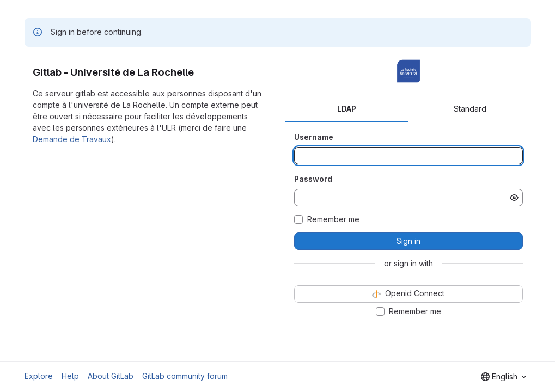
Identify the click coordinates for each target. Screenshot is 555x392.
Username (314, 137)
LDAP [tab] (347, 109)
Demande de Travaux (72, 139)
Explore (39, 376)
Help (70, 376)
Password (313, 179)
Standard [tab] (470, 109)
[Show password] (514, 198)
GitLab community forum (185, 376)
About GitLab (111, 376)
